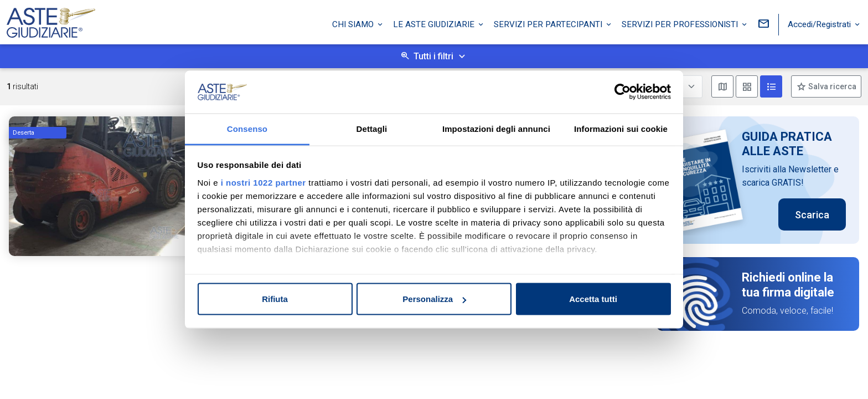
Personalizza (434, 299)
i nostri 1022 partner (263, 182)
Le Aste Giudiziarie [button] (435, 24)
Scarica (812, 215)
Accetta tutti (593, 299)
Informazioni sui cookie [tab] (621, 128)
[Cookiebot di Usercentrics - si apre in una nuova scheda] (622, 92)
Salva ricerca (831, 86)
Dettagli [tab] (372, 128)
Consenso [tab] (247, 128)
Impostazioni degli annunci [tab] (496, 128)
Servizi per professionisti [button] (681, 24)
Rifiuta (275, 299)
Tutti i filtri (433, 56)
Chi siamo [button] (354, 24)
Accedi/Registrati (820, 24)
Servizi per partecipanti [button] (549, 24)
